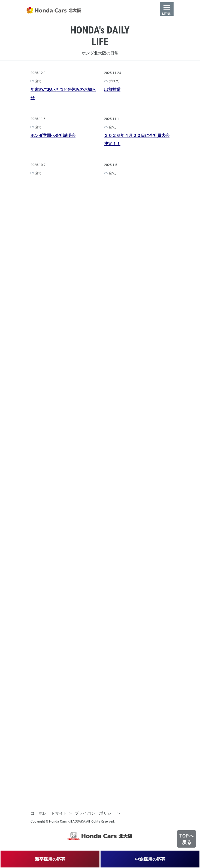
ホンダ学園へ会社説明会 (53, 136)
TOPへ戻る (187, 839)
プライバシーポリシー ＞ (98, 813)
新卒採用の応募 (50, 859)
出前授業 (112, 90)
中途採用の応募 (150, 859)
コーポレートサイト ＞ (51, 813)
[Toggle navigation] (167, 9)
